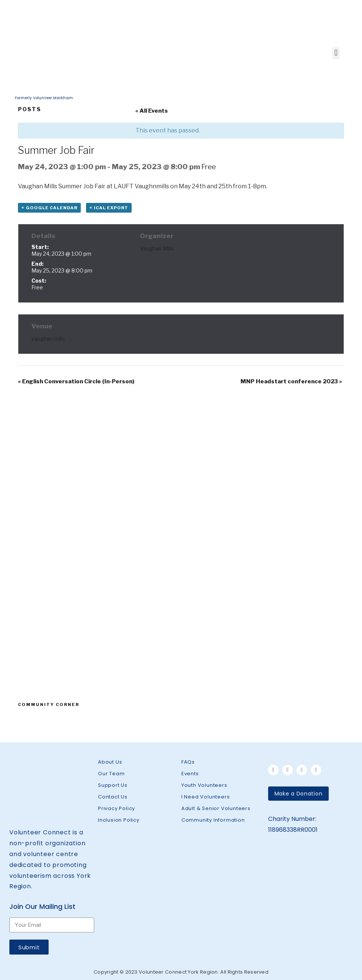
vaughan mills (48, 339)
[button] (299, 794)
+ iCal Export (109, 208)
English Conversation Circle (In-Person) (76, 381)
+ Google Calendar (49, 208)
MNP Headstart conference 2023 (291, 381)
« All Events (152, 111)
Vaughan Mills (157, 248)
